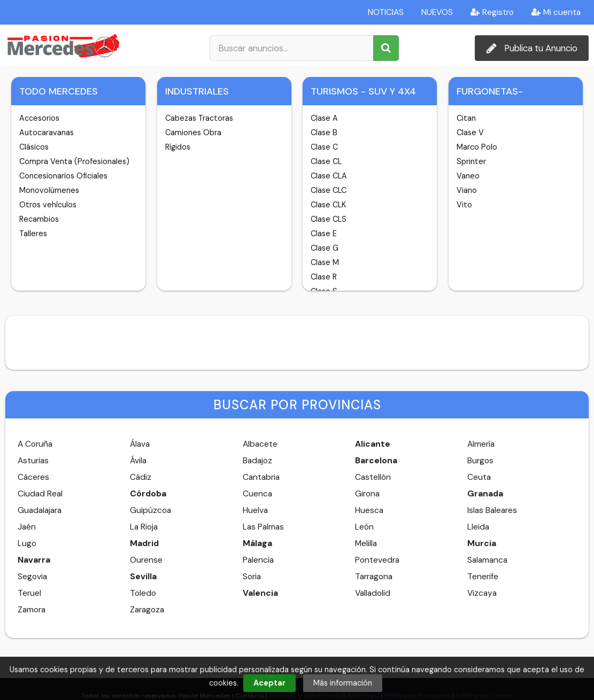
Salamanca (487, 560)
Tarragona (374, 577)
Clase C (324, 147)
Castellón (373, 477)
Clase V (470, 133)
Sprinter (471, 161)
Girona (367, 494)
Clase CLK (328, 205)
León (364, 527)
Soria (252, 577)
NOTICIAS (386, 12)
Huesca (369, 510)
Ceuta (479, 477)
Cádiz (141, 477)
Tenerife (483, 577)
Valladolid (373, 593)
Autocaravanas (47, 133)
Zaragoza (147, 610)
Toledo (143, 593)
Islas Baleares (492, 510)
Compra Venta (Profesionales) (74, 161)
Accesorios (39, 118)
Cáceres (33, 477)
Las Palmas (263, 527)
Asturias (33, 461)
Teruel (29, 593)
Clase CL (326, 161)
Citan (466, 118)
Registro (492, 12)
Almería (481, 444)
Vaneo (468, 176)
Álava (140, 444)
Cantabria (261, 477)
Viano (467, 190)
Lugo (27, 543)
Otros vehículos (48, 205)
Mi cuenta (556, 12)
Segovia (32, 577)
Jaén (27, 527)
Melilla (366, 543)
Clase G (325, 248)
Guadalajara (40, 510)
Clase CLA (329, 176)
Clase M (325, 262)
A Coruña (35, 444)
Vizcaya (482, 593)
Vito (464, 205)
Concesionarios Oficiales (63, 176)
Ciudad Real (40, 494)
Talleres (33, 234)
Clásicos (34, 147)
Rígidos (178, 147)
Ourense (146, 560)
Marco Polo (477, 147)
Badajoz (257, 461)
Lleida (478, 527)
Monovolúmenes (49, 190)
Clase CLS (329, 219)
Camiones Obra (193, 133)
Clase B (324, 133)
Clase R (324, 277)
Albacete (260, 444)
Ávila (138, 461)
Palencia (258, 560)
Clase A (324, 118)
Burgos (480, 461)
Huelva (255, 510)
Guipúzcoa (151, 510)
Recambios (39, 219)
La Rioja (144, 527)
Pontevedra (377, 560)
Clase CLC (329, 190)
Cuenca (257, 494)
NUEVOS (437, 12)
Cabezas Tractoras (199, 118)
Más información (343, 683)
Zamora (32, 610)
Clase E (324, 234)
